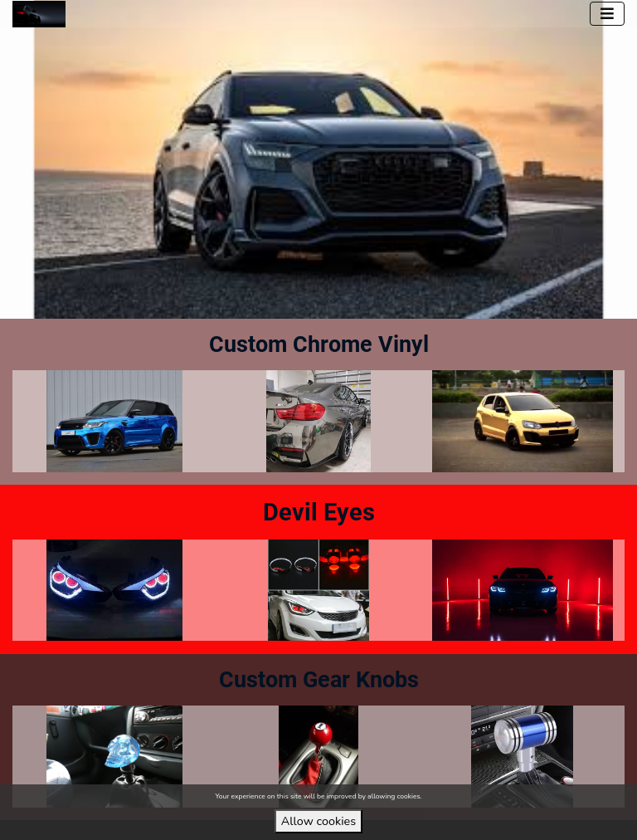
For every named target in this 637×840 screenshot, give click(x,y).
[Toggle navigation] (607, 14)
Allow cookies (318, 821)
